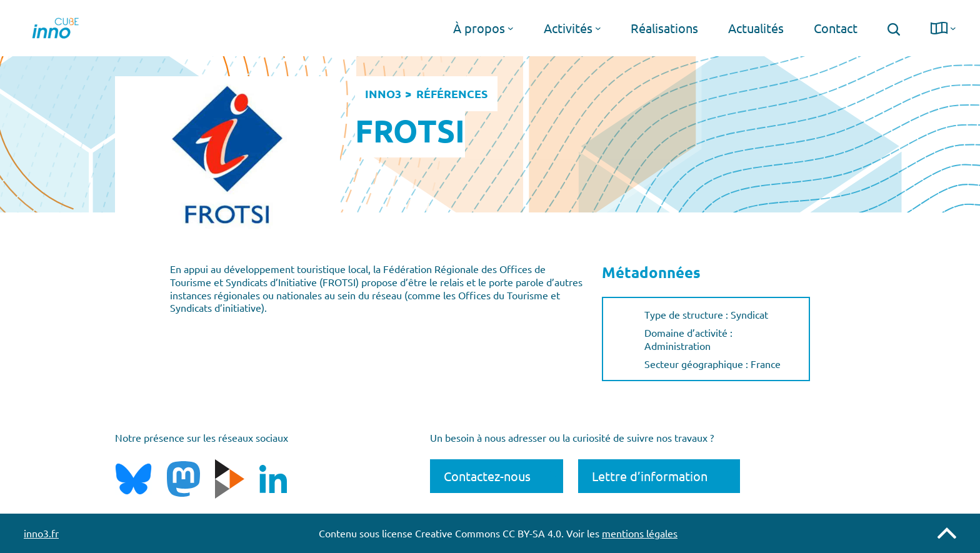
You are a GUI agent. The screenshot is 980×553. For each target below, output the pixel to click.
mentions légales (640, 533)
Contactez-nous (487, 476)
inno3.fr (41, 533)
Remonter (947, 533)
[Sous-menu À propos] (511, 28)
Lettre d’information (650, 476)
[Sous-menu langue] (953, 28)
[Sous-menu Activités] (598, 28)
